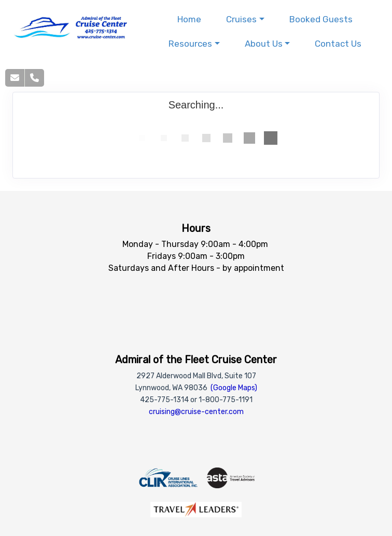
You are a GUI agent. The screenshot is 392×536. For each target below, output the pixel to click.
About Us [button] (264, 44)
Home (189, 19)
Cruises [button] (241, 19)
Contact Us (338, 44)
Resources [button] (190, 44)
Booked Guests (321, 19)
